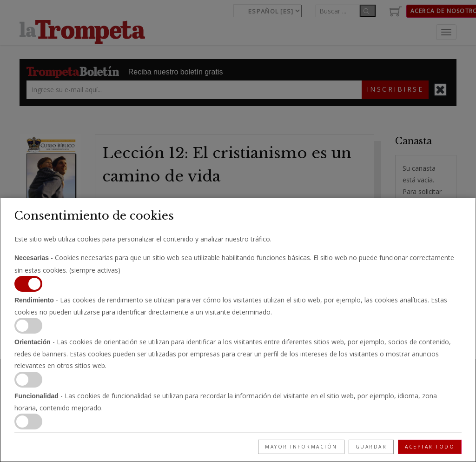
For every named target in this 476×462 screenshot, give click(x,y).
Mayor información (301, 447)
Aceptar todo (430, 447)
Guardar (371, 447)
